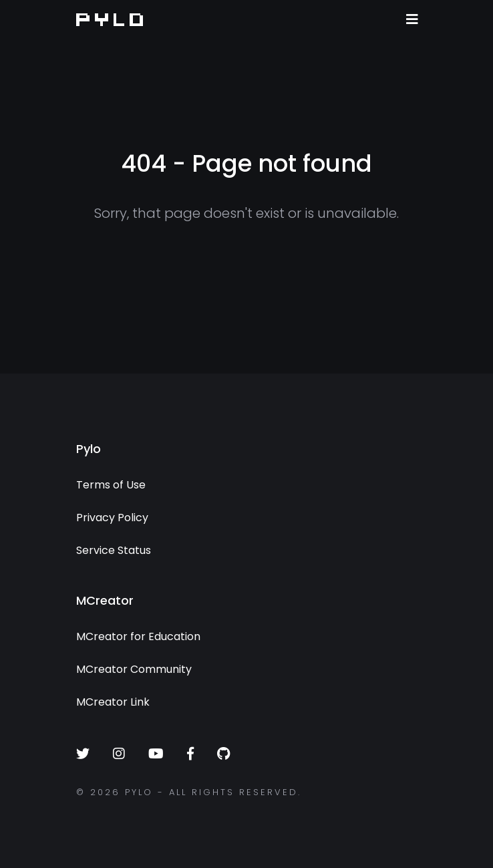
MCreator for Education (138, 636)
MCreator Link (113, 702)
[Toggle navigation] (412, 19)
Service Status (114, 550)
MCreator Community (134, 669)
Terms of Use (111, 485)
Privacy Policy (112, 518)
